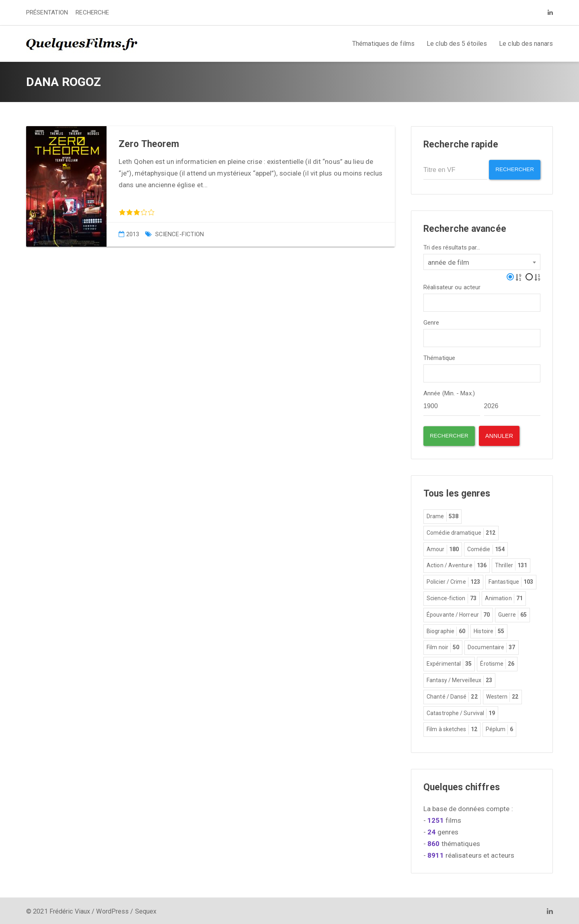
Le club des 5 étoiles (457, 44)
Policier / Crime (453, 581)
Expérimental (449, 663)
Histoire (489, 630)
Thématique (439, 357)
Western (502, 695)
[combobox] (482, 260)
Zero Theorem (149, 144)
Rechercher (512, 170)
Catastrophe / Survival (461, 712)
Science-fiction (180, 234)
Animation (504, 597)
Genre (431, 321)
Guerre (512, 613)
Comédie (486, 548)
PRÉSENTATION (47, 12)
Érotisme (497, 663)
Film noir (443, 646)
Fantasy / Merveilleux (459, 679)
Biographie (446, 630)
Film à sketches (452, 728)
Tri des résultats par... (452, 246)
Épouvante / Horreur (458, 613)
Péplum (500, 728)
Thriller (511, 564)
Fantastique (511, 581)
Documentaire (491, 646)
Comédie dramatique (461, 532)
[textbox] (428, 300)
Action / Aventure (457, 564)
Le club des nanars (526, 44)
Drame (442, 515)
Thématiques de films (383, 44)
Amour (443, 548)
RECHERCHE (92, 12)
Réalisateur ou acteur (452, 286)
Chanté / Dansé (452, 695)
